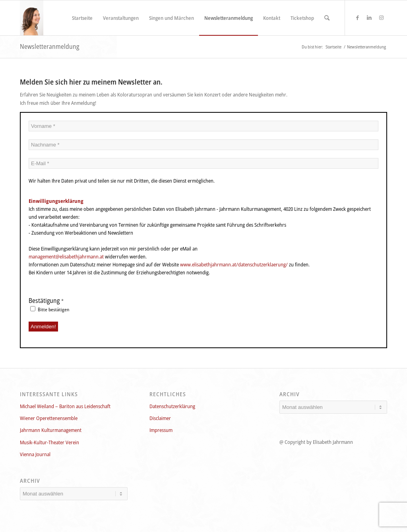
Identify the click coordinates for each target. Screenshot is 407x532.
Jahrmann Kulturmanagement (51, 430)
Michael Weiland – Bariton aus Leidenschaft (65, 406)
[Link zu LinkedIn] (369, 17)
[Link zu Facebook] (357, 17)
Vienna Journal (35, 454)
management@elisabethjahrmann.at (66, 256)
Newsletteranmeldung (49, 46)
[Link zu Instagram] (381, 17)
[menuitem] (82, 18)
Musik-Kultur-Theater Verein (49, 442)
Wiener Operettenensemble (49, 418)
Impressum (161, 430)
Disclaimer (160, 418)
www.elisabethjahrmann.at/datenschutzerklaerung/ (234, 264)
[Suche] (327, 18)
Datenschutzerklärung (172, 406)
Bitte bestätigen (50, 309)
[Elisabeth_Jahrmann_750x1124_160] (32, 18)
